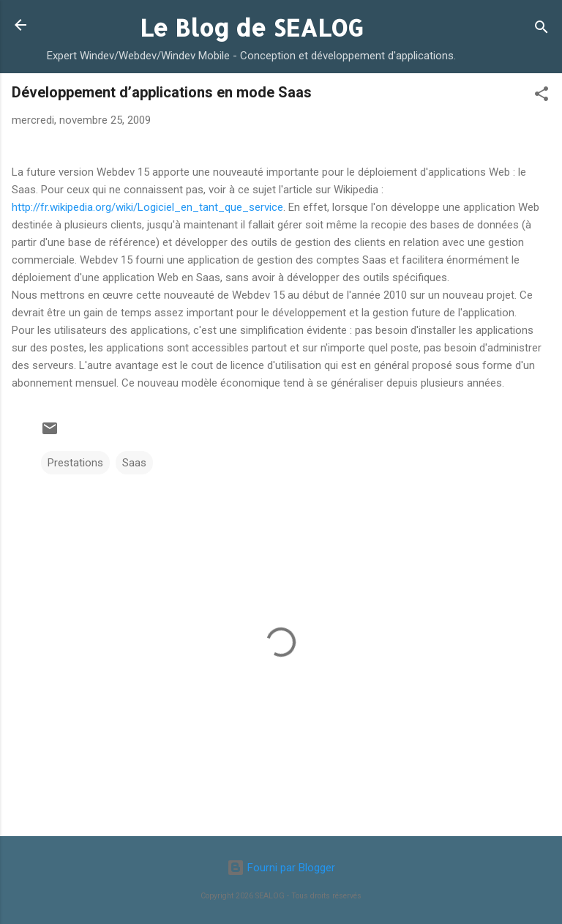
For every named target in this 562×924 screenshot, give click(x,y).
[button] (542, 96)
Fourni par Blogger (281, 868)
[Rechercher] (542, 30)
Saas (134, 463)
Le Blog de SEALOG (252, 27)
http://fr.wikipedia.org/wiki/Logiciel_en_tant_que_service (147, 207)
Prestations (75, 463)
